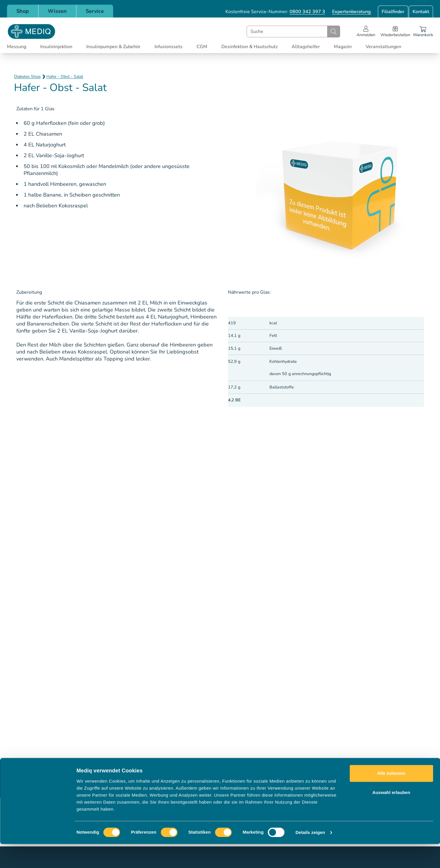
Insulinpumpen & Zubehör (113, 47)
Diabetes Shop (27, 77)
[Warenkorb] (423, 32)
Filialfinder (393, 12)
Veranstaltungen (383, 47)
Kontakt (421, 12)
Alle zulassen (391, 797)
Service (95, 11)
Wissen (57, 11)
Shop (23, 11)
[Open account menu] (366, 32)
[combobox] (293, 32)
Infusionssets (169, 47)
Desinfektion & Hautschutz (249, 47)
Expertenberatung (352, 12)
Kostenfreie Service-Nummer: (275, 12)
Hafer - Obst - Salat (65, 77)
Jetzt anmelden (330, 779)
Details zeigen (310, 856)
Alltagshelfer (306, 47)
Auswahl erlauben (391, 816)
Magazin (343, 47)
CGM (202, 47)
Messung (17, 47)
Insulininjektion (56, 47)
